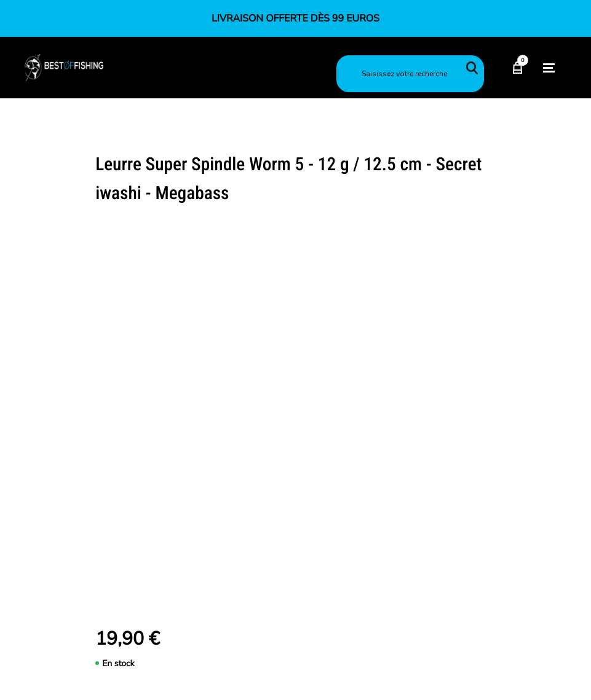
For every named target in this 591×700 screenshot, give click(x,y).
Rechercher (472, 68)
